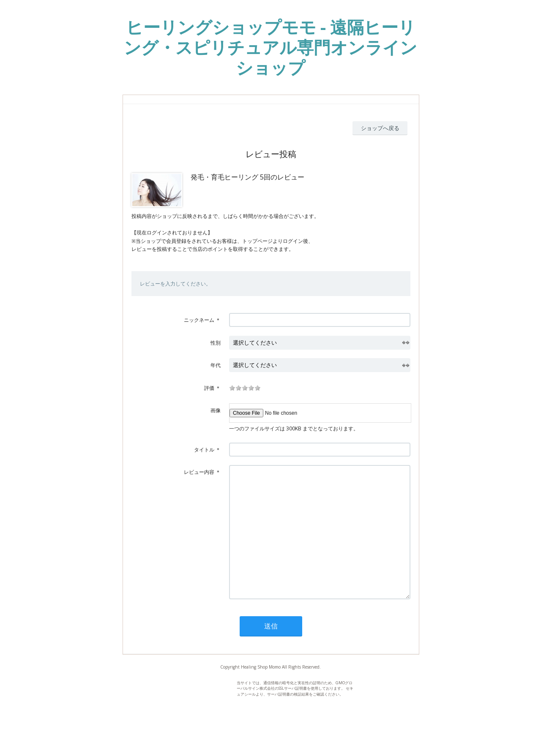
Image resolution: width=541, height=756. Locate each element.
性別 (216, 343)
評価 (209, 388)
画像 (216, 410)
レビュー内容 (199, 472)
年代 (216, 365)
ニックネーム (199, 320)
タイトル (204, 450)
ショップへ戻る (380, 128)
